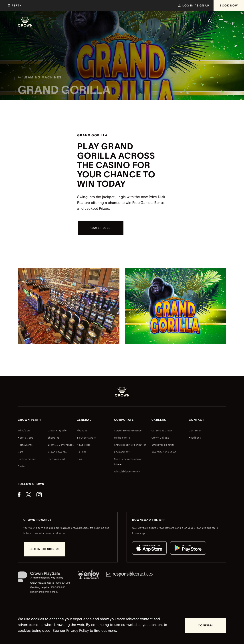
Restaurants (25, 445)
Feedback (195, 438)
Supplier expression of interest (128, 462)
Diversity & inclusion (164, 452)
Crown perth (29, 420)
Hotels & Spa (26, 438)
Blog (80, 459)
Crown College (160, 438)
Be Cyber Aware (86, 438)
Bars (21, 452)
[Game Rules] (100, 228)
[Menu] (221, 21)
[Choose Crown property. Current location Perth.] (14, 6)
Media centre (122, 438)
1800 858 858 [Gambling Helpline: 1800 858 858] (58, 587)
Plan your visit (56, 459)
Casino (22, 466)
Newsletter (84, 445)
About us (82, 430)
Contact (197, 420)
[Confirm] (205, 626)
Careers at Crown (162, 430)
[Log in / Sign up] (194, 6)
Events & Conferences (61, 445)
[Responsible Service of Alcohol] (88, 583)
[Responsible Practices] (129, 583)
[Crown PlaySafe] (44, 578)
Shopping (54, 438)
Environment (122, 452)
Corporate (124, 420)
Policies (82, 452)
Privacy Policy (78, 630)
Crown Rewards (57, 452)
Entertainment (27, 459)
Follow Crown (31, 484)
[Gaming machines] (38, 82)
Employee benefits (163, 445)
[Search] (210, 21)
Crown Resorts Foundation (130, 445)
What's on (24, 430)
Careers (159, 420)
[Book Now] (229, 6)
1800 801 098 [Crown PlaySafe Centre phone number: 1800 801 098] (63, 583)
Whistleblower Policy (127, 471)
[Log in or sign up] (45, 549)
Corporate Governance (128, 430)
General (84, 420)
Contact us (195, 430)
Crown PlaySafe (57, 430)
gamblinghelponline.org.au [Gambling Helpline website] (44, 592)
